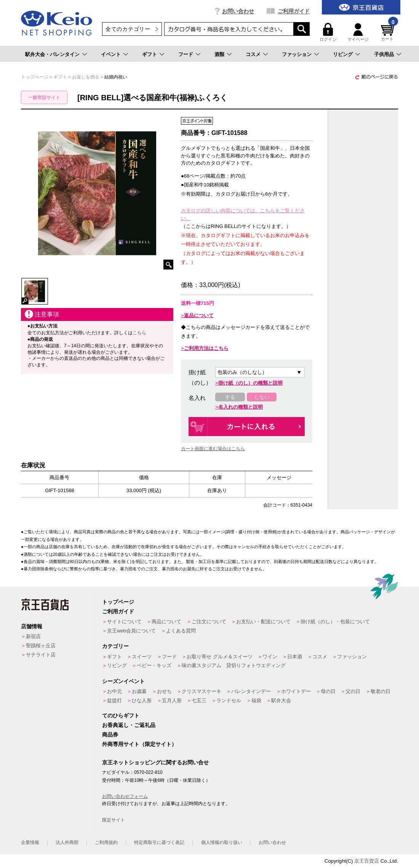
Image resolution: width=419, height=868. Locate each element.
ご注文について (209, 622)
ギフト (150, 54)
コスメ (253, 54)
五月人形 (172, 700)
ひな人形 (142, 700)
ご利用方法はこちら (206, 348)
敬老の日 (381, 691)
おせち (164, 691)
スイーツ (142, 657)
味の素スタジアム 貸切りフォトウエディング (234, 665)
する (230, 397)
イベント (111, 54)
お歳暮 (139, 691)
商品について (166, 622)
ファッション (297, 54)
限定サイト (114, 820)
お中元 (114, 691)
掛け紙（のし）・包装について (335, 622)
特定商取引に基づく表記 (159, 842)
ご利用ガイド (294, 11)
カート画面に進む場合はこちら (213, 449)
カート (389, 32)
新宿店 (33, 636)
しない (262, 397)
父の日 (353, 691)
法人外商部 (67, 842)
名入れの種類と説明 (241, 407)
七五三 (199, 700)
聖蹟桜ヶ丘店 (41, 646)
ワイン (270, 657)
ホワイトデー (296, 691)
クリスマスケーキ (202, 691)
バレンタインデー (251, 691)
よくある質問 (181, 631)
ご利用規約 (106, 842)
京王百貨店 (367, 861)
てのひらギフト (121, 716)
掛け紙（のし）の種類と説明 (250, 383)
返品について (199, 315)
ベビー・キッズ (154, 665)
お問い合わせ (238, 11)
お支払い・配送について (263, 622)
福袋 (256, 700)
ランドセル (229, 700)
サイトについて (124, 622)
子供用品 (384, 54)
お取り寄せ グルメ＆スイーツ (220, 657)
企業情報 (30, 842)
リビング (343, 54)
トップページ (118, 602)
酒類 (219, 54)
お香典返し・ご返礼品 (129, 725)
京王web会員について (131, 631)
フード (186, 54)
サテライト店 (41, 655)
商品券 (110, 735)
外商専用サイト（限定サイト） (139, 744)
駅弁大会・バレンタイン (52, 54)
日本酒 (295, 657)
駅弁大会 (281, 700)
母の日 (328, 691)
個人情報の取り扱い (222, 842)
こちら (139, 333)
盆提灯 (114, 700)
